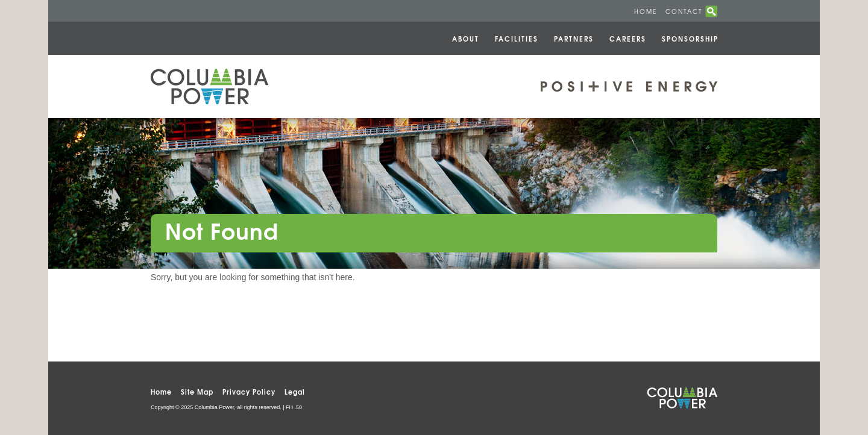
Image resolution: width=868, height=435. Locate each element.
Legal (295, 391)
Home (646, 11)
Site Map (197, 391)
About (466, 38)
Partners (574, 38)
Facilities (517, 38)
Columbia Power (209, 86)
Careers (628, 38)
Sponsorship (690, 38)
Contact (684, 11)
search (711, 11)
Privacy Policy (249, 391)
